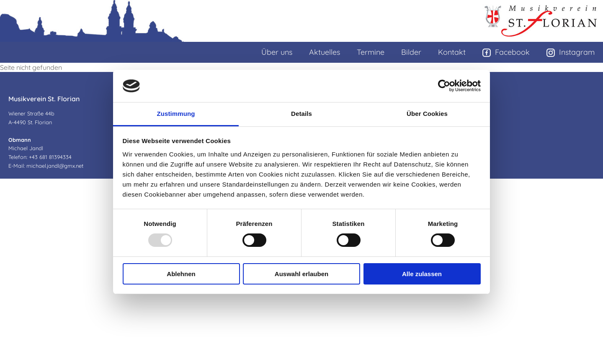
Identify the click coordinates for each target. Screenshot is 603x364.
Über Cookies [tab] (427, 114)
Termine (371, 52)
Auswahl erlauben (301, 274)
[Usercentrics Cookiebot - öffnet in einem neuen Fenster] (444, 86)
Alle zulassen (422, 274)
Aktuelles (325, 52)
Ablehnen (181, 274)
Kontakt (452, 52)
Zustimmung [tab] (176, 114)
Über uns (277, 52)
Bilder (411, 52)
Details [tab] (301, 114)
